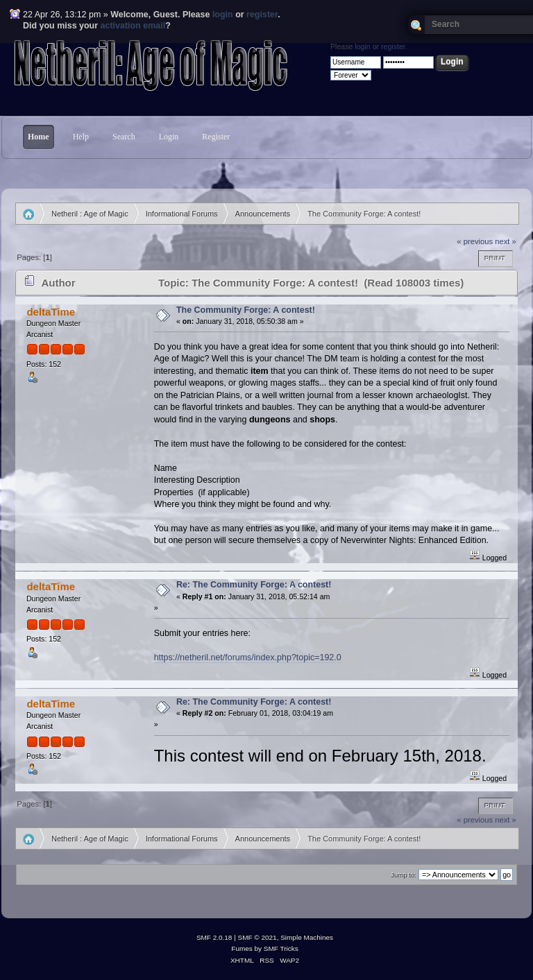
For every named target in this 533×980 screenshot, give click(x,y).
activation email (133, 26)
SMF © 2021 (257, 937)
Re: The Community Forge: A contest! (254, 585)
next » (506, 241)
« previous (475, 241)
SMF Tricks (281, 948)
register (262, 15)
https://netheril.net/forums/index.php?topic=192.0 (248, 657)
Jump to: (404, 875)
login (223, 15)
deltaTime (51, 312)
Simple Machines (307, 937)
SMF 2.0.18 (214, 937)
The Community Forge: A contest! (246, 310)
